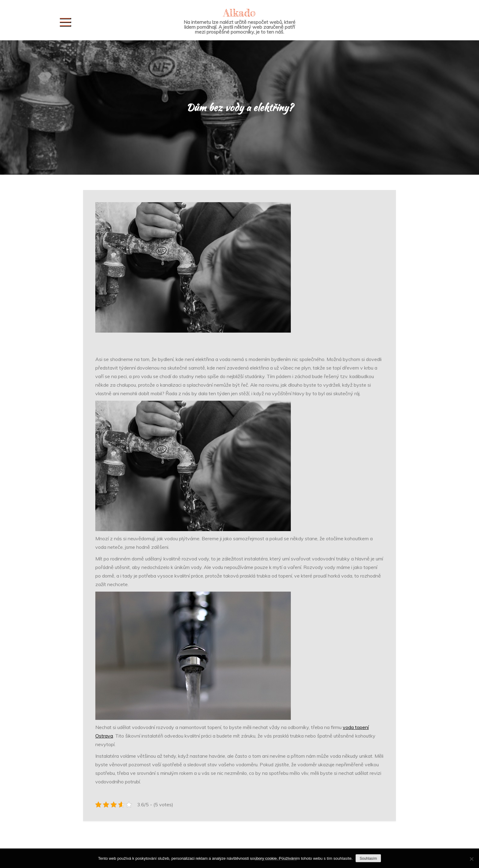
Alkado (239, 13)
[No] (471, 859)
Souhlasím (368, 859)
